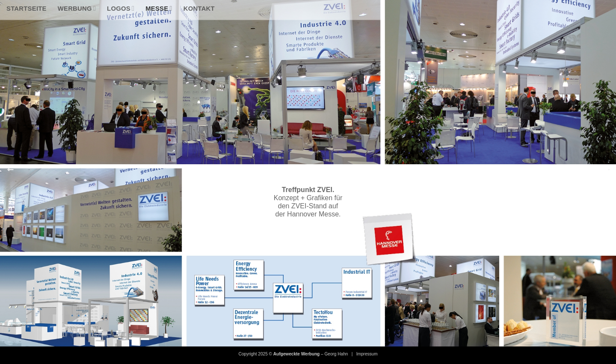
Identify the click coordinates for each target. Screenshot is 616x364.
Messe (159, 8)
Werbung (77, 8)
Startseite (27, 9)
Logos (121, 8)
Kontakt (199, 9)
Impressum (367, 354)
